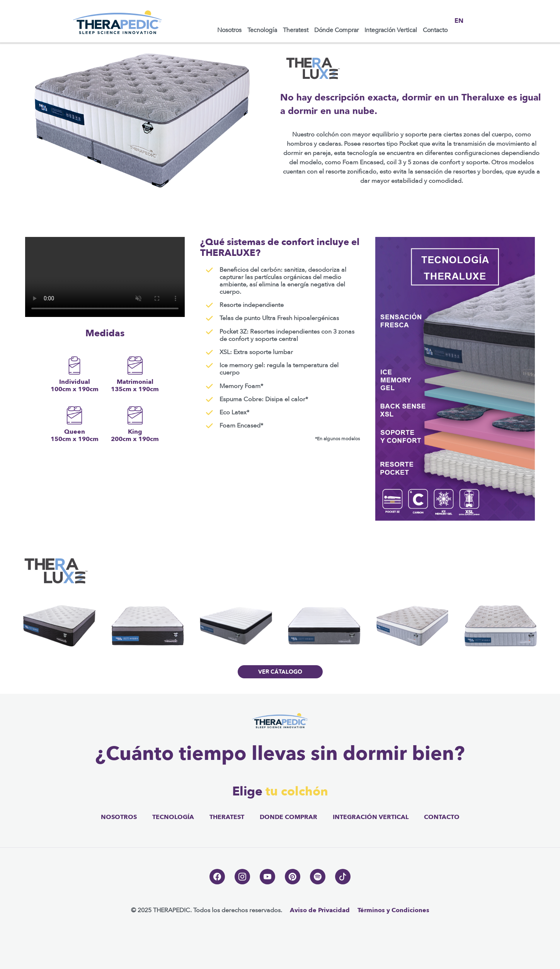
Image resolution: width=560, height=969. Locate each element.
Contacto (435, 30)
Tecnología (262, 30)
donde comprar (289, 817)
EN (459, 21)
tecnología (173, 817)
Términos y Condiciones (393, 910)
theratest (227, 817)
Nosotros (229, 30)
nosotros (119, 817)
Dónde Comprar (336, 30)
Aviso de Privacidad (320, 910)
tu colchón (297, 792)
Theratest (296, 30)
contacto (442, 817)
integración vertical (371, 817)
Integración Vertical (391, 30)
